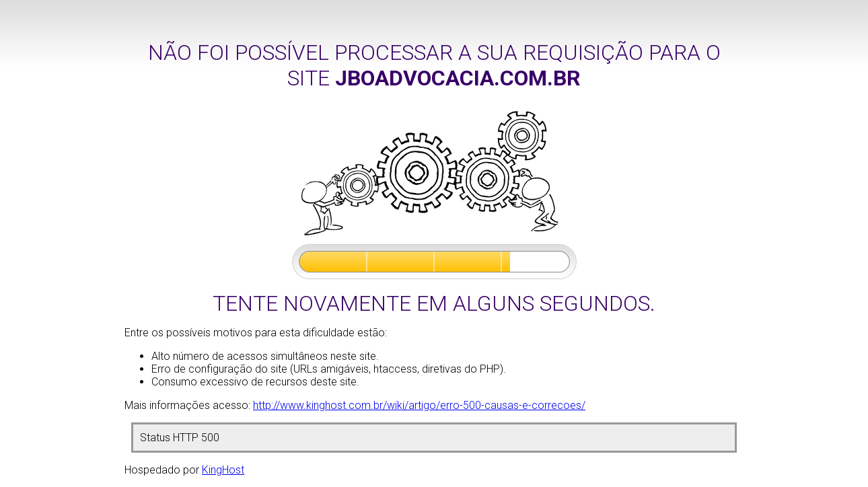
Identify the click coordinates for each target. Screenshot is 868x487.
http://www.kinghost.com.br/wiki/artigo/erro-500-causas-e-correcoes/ (419, 405)
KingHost (223, 470)
